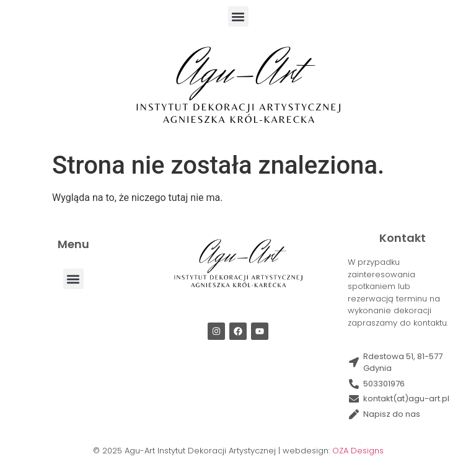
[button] (238, 16)
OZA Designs (358, 451)
